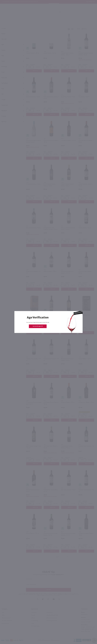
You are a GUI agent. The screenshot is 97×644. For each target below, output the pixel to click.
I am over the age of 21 (38, 326)
